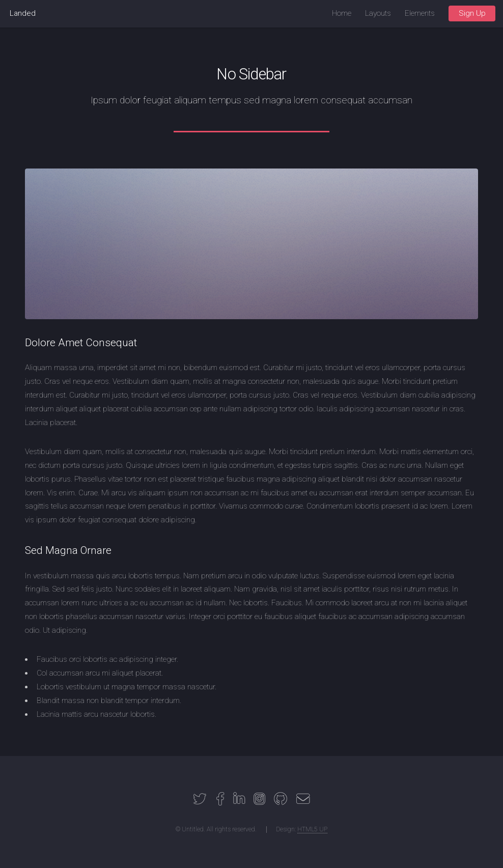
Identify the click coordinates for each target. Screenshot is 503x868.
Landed (23, 13)
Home (342, 13)
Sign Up (472, 13)
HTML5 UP (312, 829)
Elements (420, 13)
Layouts (378, 13)
